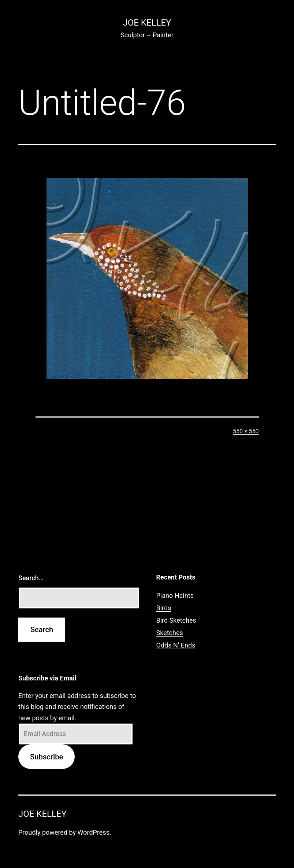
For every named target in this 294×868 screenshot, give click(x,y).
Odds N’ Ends (176, 645)
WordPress (94, 832)
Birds (164, 608)
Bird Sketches (176, 620)
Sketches (170, 633)
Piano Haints (175, 595)
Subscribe (46, 757)
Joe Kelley (147, 23)
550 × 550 (246, 431)
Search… (31, 578)
